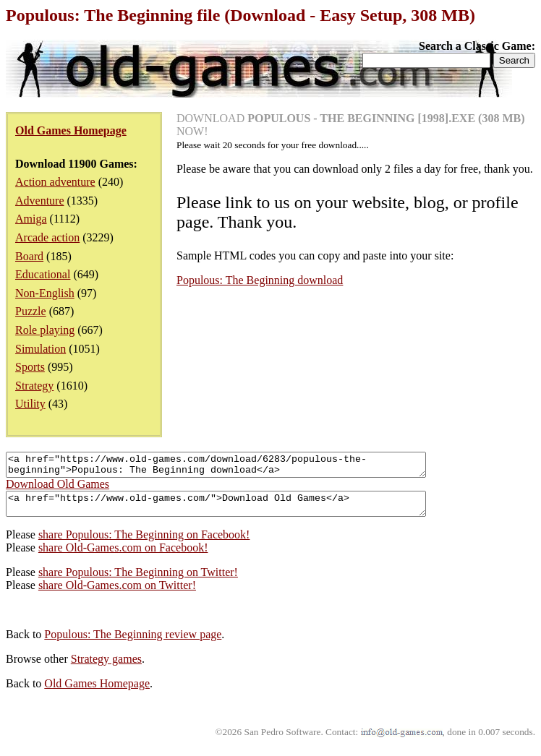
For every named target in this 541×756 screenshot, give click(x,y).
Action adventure (55, 182)
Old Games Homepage (97, 692)
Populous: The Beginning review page (133, 643)
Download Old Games (57, 488)
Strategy (34, 386)
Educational (43, 274)
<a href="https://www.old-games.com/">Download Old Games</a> (241, 510)
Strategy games (106, 667)
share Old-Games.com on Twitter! (117, 594)
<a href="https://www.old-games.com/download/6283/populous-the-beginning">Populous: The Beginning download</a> (241, 467)
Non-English (45, 293)
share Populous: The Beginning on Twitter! (138, 581)
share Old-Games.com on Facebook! (123, 556)
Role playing (45, 330)
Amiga (31, 219)
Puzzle (31, 311)
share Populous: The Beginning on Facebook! (144, 543)
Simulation (41, 349)
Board (29, 256)
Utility (30, 404)
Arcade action (47, 237)
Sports (30, 367)
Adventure (40, 201)
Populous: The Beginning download (260, 280)
